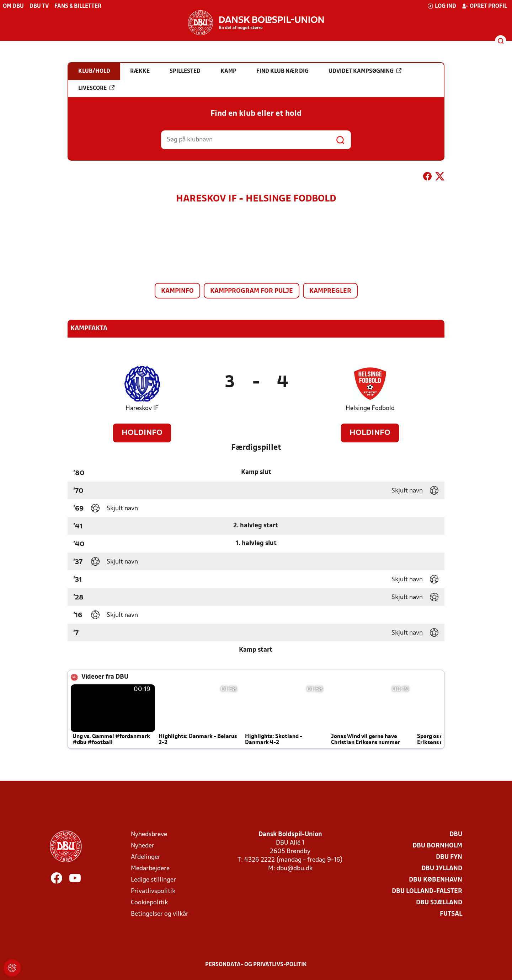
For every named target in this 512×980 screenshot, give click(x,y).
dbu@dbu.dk (295, 869)
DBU (456, 834)
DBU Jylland (442, 869)
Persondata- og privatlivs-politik (256, 965)
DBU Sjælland (439, 903)
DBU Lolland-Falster (427, 891)
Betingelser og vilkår (160, 914)
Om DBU (13, 6)
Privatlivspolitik (153, 891)
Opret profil (484, 6)
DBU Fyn (449, 857)
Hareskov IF (142, 408)
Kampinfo (177, 291)
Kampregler (330, 291)
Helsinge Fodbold (370, 408)
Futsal (451, 914)
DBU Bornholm (437, 846)
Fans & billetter (78, 6)
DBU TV (39, 6)
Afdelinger (146, 857)
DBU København (436, 880)
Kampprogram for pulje (252, 291)
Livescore (96, 88)
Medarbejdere (150, 869)
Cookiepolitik (149, 903)
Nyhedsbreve (149, 834)
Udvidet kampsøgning (365, 71)
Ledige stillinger (153, 880)
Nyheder (143, 846)
